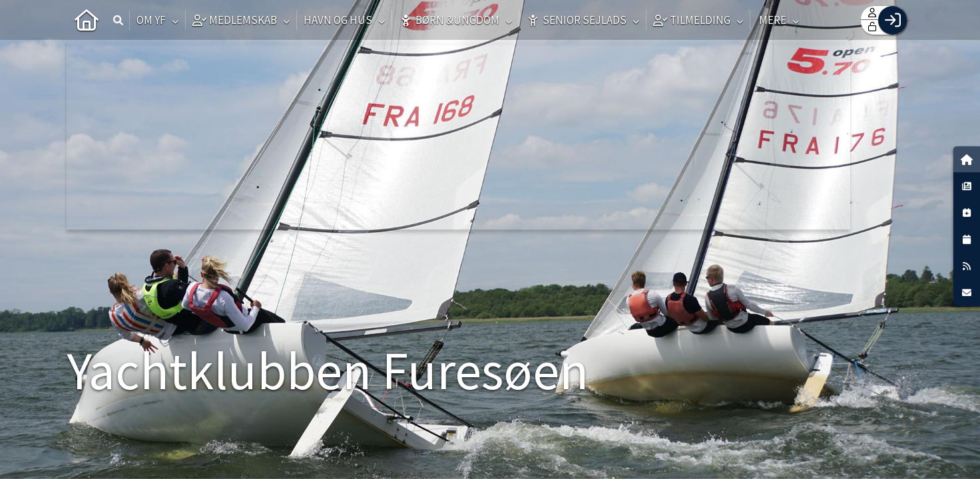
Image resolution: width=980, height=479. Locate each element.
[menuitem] (87, 20)
